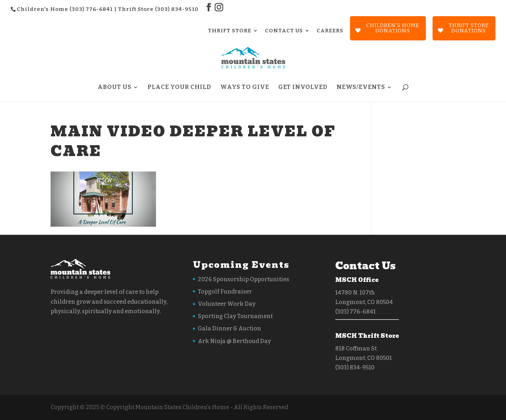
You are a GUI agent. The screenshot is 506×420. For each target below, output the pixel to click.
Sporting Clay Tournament (235, 316)
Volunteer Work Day (227, 304)
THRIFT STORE (230, 31)
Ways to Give (245, 88)
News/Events (361, 88)
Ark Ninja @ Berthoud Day (234, 341)
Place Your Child (179, 88)
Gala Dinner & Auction (229, 328)
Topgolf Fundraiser (225, 292)
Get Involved (303, 88)
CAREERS (330, 31)
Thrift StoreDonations (469, 28)
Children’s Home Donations (393, 28)
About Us (115, 88)
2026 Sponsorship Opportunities (244, 279)
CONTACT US (284, 31)
